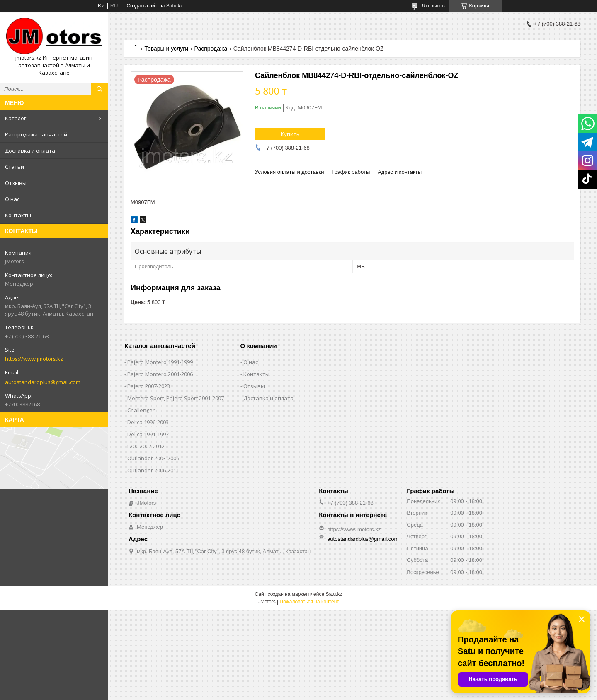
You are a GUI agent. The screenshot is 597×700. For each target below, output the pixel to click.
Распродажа (211, 49)
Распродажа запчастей (36, 134)
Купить (290, 134)
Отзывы (16, 183)
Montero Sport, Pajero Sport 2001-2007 (176, 398)
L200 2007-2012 (146, 446)
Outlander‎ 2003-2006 (153, 458)
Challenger (141, 410)
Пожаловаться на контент (309, 602)
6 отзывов (433, 6)
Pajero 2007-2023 (149, 386)
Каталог (16, 118)
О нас (12, 199)
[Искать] (99, 89)
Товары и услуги (166, 49)
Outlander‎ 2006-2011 (153, 470)
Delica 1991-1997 (148, 434)
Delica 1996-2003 (148, 422)
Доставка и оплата (30, 151)
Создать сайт (142, 6)
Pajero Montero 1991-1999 (160, 362)
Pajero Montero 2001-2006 (160, 374)
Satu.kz (334, 594)
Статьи (15, 167)
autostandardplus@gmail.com (43, 382)
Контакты (18, 215)
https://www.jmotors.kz (34, 359)
